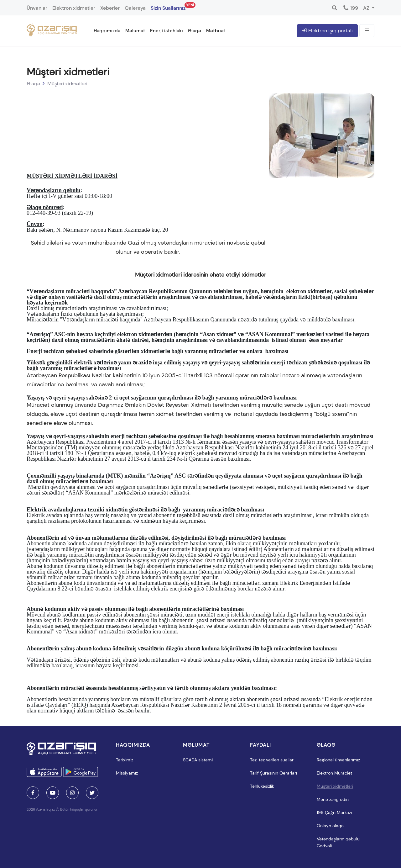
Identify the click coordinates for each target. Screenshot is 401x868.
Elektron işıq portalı (327, 31)
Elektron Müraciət (334, 773)
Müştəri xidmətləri (67, 84)
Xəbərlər (110, 8)
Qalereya (135, 8)
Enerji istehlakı (167, 31)
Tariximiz (125, 760)
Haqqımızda (107, 31)
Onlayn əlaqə (330, 826)
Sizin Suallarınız (168, 7)
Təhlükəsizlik (262, 786)
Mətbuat (216, 31)
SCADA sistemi (198, 760)
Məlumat (135, 31)
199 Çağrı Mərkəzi (334, 812)
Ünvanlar (37, 8)
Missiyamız (127, 773)
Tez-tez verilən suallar (272, 760)
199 (350, 8)
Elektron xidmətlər (74, 8)
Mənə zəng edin (333, 799)
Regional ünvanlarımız (338, 760)
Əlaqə (195, 31)
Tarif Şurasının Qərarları (273, 773)
